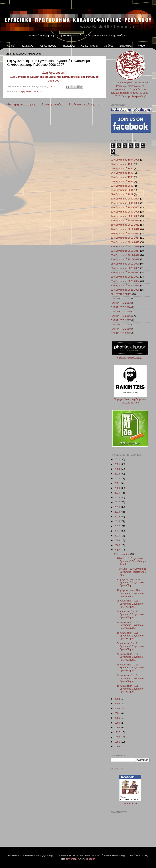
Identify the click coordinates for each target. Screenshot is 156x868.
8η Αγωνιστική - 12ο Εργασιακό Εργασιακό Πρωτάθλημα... (130, 614)
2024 (118, 469)
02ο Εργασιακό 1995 (122, 164)
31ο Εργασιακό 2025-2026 (125, 290)
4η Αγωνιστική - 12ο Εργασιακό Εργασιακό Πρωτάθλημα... (130, 657)
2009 (118, 540)
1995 (118, 742)
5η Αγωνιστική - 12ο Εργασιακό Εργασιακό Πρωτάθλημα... (130, 646)
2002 (118, 708)
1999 (118, 723)
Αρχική (11, 46)
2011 (118, 531)
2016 (118, 507)
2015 (118, 512)
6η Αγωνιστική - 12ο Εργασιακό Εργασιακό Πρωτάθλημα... (130, 636)
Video (141, 46)
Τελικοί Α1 (28, 46)
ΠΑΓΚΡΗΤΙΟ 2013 (121, 303)
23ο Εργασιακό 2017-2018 (125, 255)
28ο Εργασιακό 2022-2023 (125, 277)
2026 (118, 459)
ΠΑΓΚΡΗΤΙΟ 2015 (121, 312)
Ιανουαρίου (124, 554)
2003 (118, 704)
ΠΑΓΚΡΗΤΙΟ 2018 (121, 325)
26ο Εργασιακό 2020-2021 (125, 268)
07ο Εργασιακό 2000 (122, 186)
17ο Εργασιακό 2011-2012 (125, 229)
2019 (118, 493)
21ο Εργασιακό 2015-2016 (125, 246)
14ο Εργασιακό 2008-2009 (125, 216)
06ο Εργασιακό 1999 (122, 181)
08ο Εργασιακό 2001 (122, 190)
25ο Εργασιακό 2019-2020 (125, 264)
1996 (118, 737)
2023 (118, 474)
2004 (118, 699)
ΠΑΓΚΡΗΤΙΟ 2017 (121, 320)
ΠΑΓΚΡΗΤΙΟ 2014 (121, 307)
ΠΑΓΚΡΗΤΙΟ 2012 (121, 298)
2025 (118, 464)
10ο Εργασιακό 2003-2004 (125, 199)
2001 (118, 713)
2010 (118, 536)
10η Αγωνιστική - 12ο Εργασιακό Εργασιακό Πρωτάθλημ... (130, 593)
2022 (118, 478)
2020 (118, 488)
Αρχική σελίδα (52, 104)
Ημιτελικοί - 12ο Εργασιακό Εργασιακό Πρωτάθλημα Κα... (131, 572)
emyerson (71, 859)
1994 (118, 747)
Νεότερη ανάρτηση (21, 104)
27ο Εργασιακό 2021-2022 (125, 272)
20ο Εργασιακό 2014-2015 (125, 242)
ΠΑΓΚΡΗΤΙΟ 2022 (121, 333)
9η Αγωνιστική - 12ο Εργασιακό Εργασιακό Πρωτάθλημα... (130, 604)
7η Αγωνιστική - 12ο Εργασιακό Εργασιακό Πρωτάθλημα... (130, 625)
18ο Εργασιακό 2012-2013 (125, 233)
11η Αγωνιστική (54, 73)
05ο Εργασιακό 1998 (122, 177)
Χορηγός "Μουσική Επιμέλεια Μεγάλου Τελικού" (130, 399)
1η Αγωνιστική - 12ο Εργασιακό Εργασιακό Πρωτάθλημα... (130, 689)
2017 (118, 502)
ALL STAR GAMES (121, 294)
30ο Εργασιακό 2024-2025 (125, 285)
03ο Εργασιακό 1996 (122, 168)
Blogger (91, 859)
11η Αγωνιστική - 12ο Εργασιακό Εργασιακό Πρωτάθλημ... (130, 582)
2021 (118, 483)
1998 (118, 728)
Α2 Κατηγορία (89, 46)
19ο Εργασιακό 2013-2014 (125, 238)
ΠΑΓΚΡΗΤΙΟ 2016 (121, 316)
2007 (118, 550)
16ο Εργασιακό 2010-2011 (125, 225)
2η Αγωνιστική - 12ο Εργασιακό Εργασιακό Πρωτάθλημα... (130, 678)
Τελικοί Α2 (69, 46)
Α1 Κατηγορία (48, 46)
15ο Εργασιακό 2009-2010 (125, 220)
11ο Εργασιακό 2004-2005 (125, 203)
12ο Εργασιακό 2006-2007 (30, 92)
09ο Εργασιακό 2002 (122, 194)
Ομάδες (109, 46)
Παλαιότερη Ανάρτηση (86, 104)
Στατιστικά (126, 46)
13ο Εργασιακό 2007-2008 (125, 212)
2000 (118, 718)
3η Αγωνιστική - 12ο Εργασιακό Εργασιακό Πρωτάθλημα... (130, 668)
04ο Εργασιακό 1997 (122, 173)
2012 (118, 526)
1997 (118, 732)
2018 (118, 497)
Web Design (130, 804)
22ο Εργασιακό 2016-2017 (125, 251)
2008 (118, 545)
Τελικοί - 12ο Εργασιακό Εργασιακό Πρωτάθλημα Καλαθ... (131, 561)
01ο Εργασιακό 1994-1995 (125, 160)
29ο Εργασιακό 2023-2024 (125, 281)
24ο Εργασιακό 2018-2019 (125, 259)
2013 (118, 521)
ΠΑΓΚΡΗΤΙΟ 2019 (121, 329)
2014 (118, 517)
